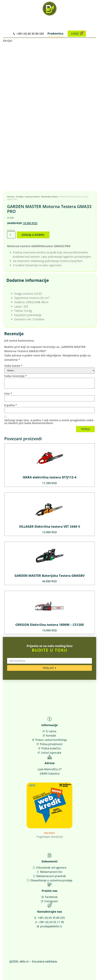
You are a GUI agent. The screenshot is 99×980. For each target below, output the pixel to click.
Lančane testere (32, 197)
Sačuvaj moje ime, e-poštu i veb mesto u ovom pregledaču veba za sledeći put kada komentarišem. (49, 422)
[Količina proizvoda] (11, 235)
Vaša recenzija (16, 376)
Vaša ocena (13, 366)
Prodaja (20, 197)
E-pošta (11, 405)
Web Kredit (49, 833)
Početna (11, 197)
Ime (8, 394)
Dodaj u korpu (33, 235)
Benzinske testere (50, 197)
